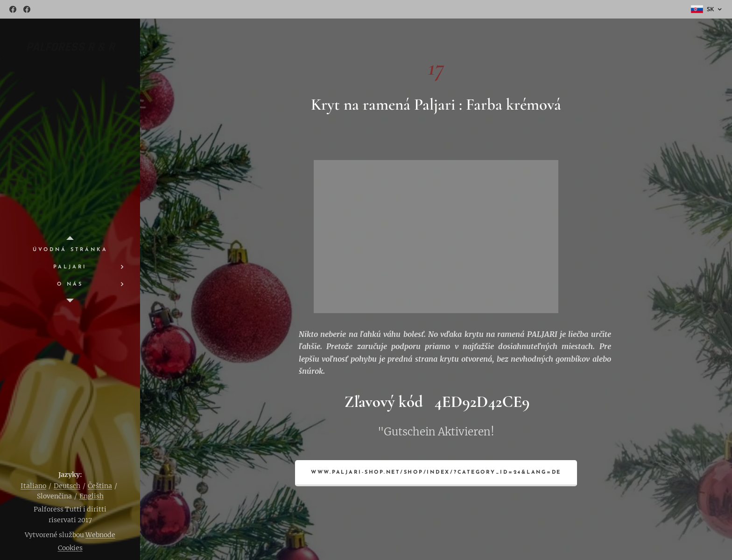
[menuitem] (70, 250)
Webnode (100, 535)
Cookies (70, 548)
